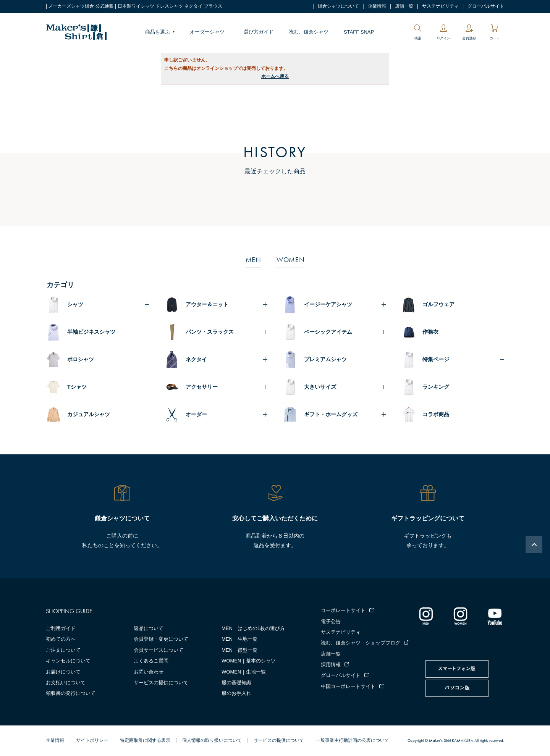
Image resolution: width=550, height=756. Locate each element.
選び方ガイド (259, 32)
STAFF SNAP (359, 32)
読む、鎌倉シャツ (309, 32)
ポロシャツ (81, 359)
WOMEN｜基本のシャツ (249, 661)
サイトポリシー (92, 740)
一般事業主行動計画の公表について (353, 740)
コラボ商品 (436, 414)
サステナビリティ (440, 6)
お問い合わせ (149, 672)
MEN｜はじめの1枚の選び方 (253, 628)
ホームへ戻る (275, 76)
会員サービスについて (159, 650)
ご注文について (63, 650)
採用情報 (331, 665)
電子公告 (331, 621)
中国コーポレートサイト (348, 686)
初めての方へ (61, 639)
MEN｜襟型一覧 (239, 650)
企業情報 (377, 6)
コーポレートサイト (343, 610)
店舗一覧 (404, 6)
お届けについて (63, 672)
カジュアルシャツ (89, 414)
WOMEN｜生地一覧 (244, 672)
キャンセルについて (68, 661)
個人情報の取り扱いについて (212, 740)
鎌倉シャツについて (338, 6)
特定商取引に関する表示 (145, 740)
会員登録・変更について (161, 639)
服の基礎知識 (236, 682)
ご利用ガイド (61, 628)
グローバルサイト (486, 6)
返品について (149, 628)
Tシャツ (77, 387)
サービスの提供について (161, 682)
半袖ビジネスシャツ (91, 332)
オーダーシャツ (207, 32)
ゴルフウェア (438, 304)
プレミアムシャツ (325, 359)
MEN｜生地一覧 (239, 639)
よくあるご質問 (151, 661)
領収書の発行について (71, 693)
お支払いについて (66, 682)
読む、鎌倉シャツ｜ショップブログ (361, 643)
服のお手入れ (236, 693)
